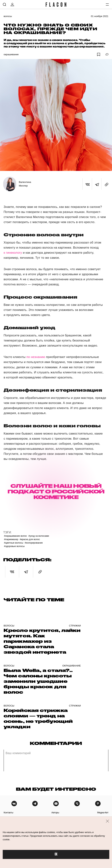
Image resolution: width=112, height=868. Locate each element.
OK (56, 854)
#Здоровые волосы (14, 546)
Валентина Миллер (25, 184)
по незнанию (36, 357)
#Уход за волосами (39, 536)
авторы (55, 813)
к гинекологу (13, 253)
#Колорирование (34, 543)
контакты (8, 813)
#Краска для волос (30, 539)
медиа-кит (103, 813)
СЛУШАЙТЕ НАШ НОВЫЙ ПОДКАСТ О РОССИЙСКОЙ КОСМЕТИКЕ (56, 491)
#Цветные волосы (14, 543)
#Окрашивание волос (15, 536)
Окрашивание (11, 54)
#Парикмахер (11, 539)
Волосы (8, 16)
